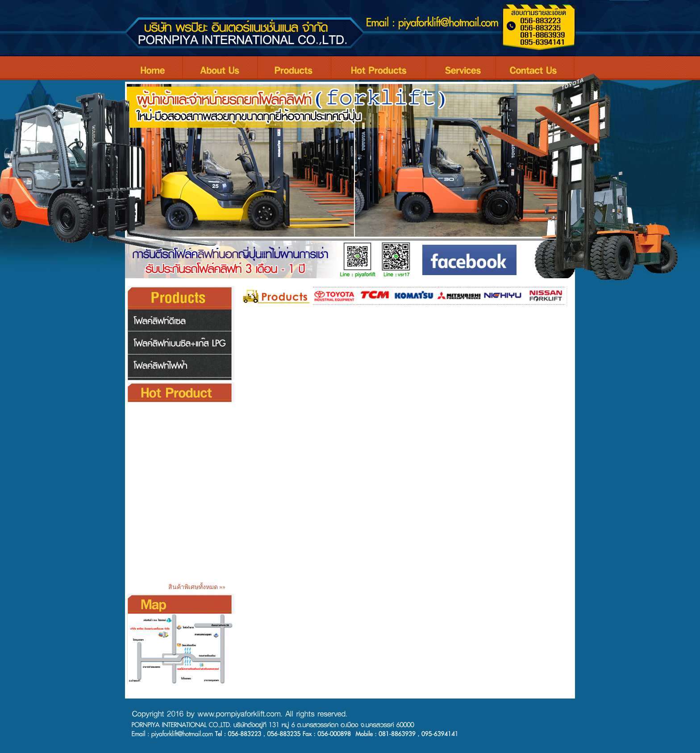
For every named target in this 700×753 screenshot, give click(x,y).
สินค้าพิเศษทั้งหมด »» (199, 587)
